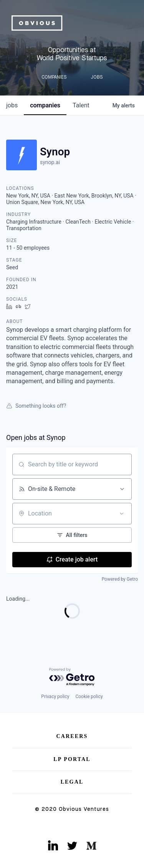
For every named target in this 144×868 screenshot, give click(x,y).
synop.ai (50, 162)
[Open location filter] (122, 514)
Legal (72, 782)
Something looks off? (36, 406)
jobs (12, 105)
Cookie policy (89, 697)
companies (45, 105)
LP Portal (72, 759)
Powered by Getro (120, 579)
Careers (72, 736)
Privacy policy (55, 697)
